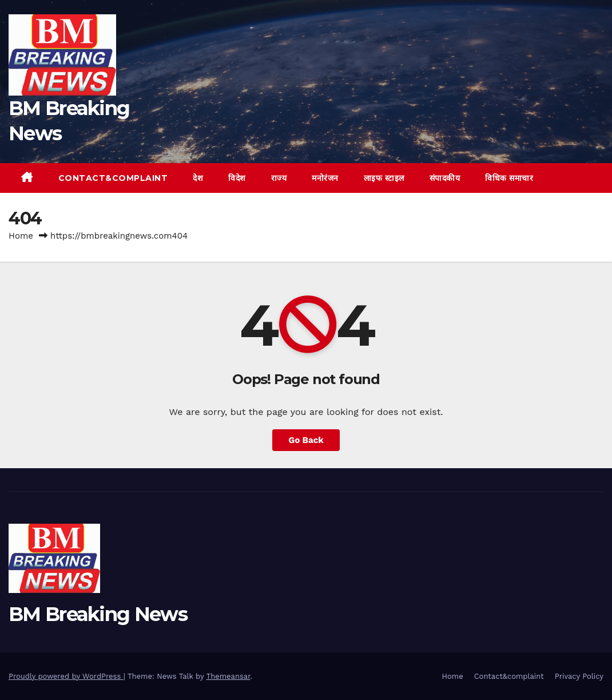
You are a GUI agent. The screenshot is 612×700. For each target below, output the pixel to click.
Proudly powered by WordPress (66, 676)
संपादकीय (445, 178)
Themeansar (228, 676)
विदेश (237, 178)
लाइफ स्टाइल (384, 178)
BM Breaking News (98, 614)
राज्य (279, 178)
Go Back (306, 440)
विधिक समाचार (509, 178)
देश (198, 178)
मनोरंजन (325, 178)
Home (21, 236)
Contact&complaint (113, 178)
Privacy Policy (579, 676)
